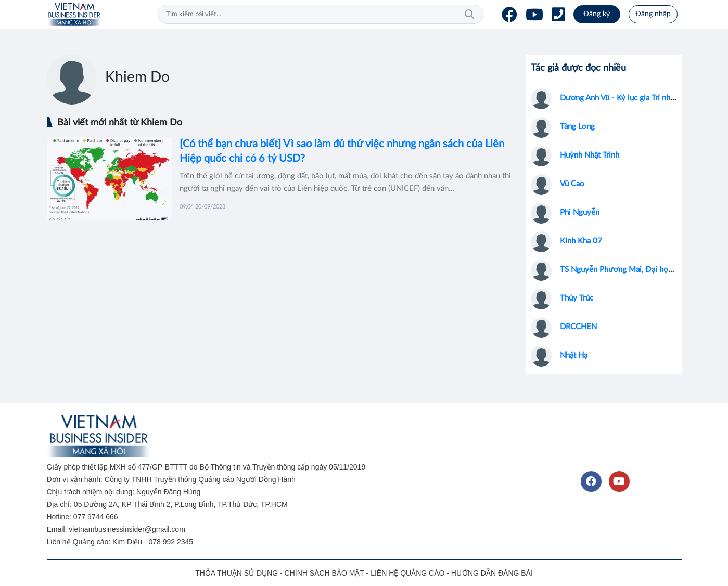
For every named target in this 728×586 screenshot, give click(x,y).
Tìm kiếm (469, 15)
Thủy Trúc (577, 298)
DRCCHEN (578, 327)
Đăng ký (597, 14)
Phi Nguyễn (580, 212)
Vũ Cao (572, 184)
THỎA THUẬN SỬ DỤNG (237, 573)
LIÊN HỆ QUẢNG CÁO (407, 573)
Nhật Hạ (574, 355)
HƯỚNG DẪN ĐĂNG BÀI (492, 573)
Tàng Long (577, 127)
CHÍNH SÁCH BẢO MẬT (324, 573)
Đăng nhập (653, 14)
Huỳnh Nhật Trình (590, 155)
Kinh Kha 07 (581, 241)
